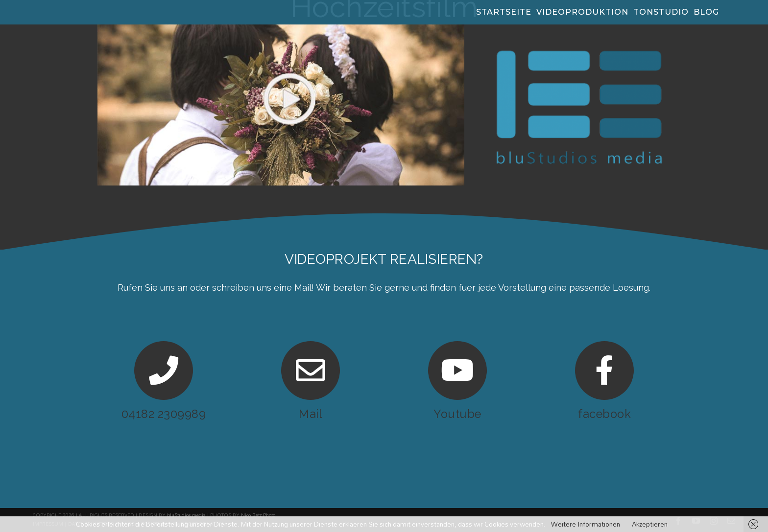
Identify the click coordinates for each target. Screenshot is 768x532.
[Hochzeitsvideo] (281, 28)
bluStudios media (186, 515)
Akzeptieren (650, 524)
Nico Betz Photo (258, 515)
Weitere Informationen (586, 524)
